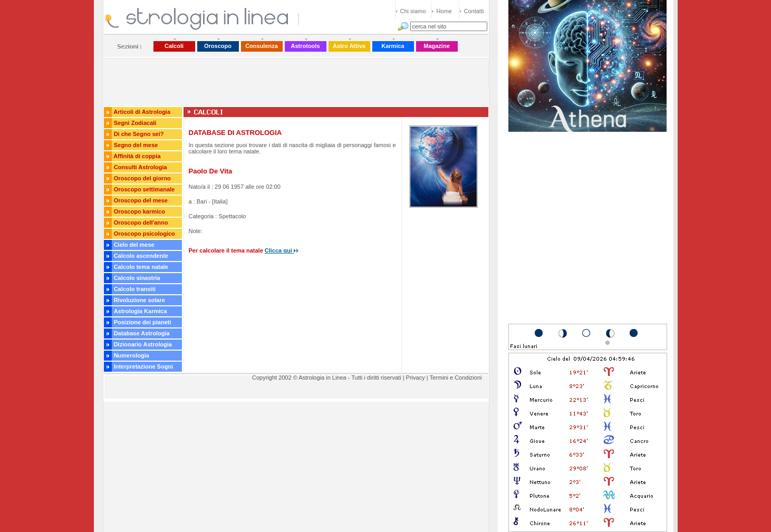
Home (444, 11)
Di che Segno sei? (139, 134)
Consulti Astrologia (141, 167)
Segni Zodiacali (135, 123)
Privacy (416, 378)
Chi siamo (413, 11)
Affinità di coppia (137, 156)
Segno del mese (136, 145)
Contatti (474, 11)
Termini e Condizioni (455, 378)
